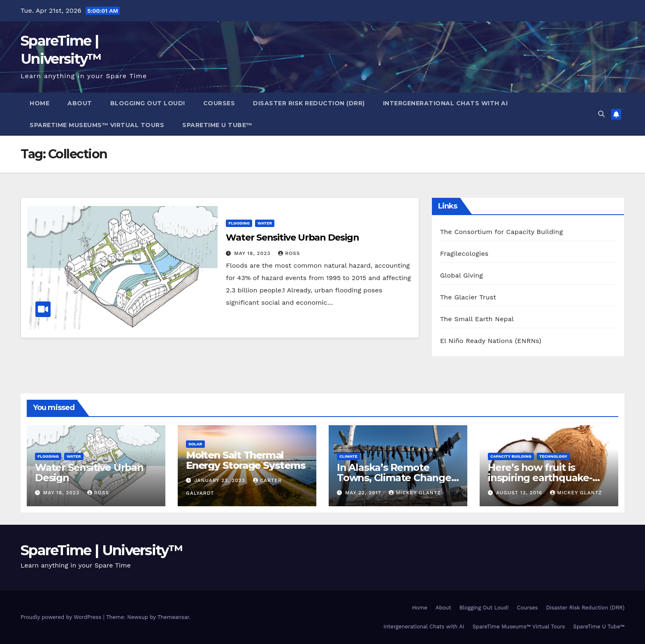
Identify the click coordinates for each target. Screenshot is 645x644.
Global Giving (462, 275)
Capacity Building (511, 456)
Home (39, 103)
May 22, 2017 (364, 493)
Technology (553, 456)
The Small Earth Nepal (477, 319)
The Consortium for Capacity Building (502, 232)
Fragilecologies (464, 254)
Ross (289, 253)
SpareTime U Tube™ (217, 125)
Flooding (239, 223)
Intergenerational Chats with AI (445, 103)
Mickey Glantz (415, 493)
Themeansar (173, 617)
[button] (601, 114)
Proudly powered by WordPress (62, 617)
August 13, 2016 (520, 493)
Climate (348, 456)
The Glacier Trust (468, 297)
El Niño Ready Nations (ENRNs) (491, 341)
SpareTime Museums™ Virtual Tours (97, 125)
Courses (219, 103)
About (80, 103)
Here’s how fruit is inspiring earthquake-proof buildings (540, 478)
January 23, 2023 (221, 480)
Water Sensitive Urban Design (292, 237)
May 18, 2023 (253, 253)
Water (265, 223)
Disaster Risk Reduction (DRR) (309, 103)
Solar (195, 444)
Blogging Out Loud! (148, 103)
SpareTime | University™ (102, 550)
